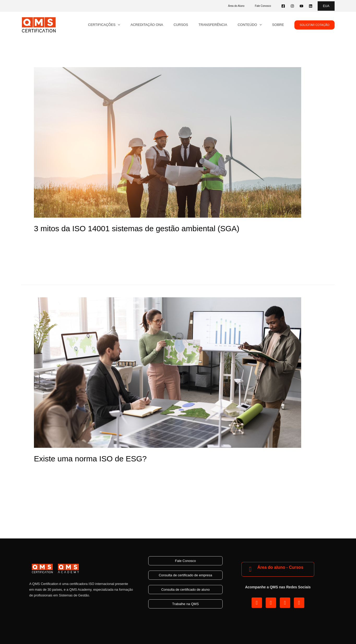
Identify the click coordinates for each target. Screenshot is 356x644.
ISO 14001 (55, 240)
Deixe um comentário (54, 471)
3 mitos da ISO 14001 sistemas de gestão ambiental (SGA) (137, 228)
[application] (138, 25)
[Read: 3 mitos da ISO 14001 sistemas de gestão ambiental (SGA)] (168, 142)
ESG (92, 471)
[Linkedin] (311, 6)
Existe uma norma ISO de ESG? (90, 459)
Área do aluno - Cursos (280, 567)
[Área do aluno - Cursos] (250, 569)
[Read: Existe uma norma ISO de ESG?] (168, 372)
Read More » (46, 265)
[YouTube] (301, 6)
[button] (326, 6)
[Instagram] (292, 6)
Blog (38, 240)
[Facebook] (283, 6)
